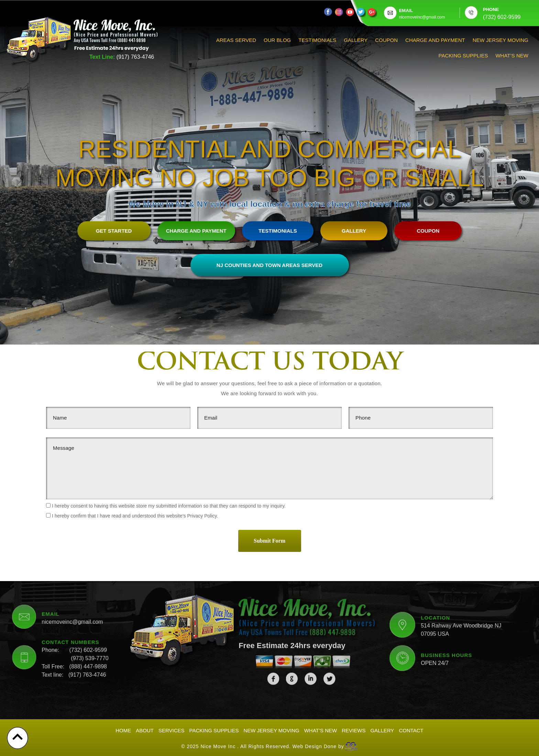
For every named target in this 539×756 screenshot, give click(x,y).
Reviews (354, 730)
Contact (411, 730)
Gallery (356, 40)
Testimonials (317, 40)
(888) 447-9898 (88, 614)
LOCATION (435, 566)
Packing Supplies (463, 55)
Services (172, 730)
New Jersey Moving (500, 40)
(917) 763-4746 (135, 57)
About (145, 730)
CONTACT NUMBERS (70, 590)
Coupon (386, 40)
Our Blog (277, 40)
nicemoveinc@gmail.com (72, 570)
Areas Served (236, 40)
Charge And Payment (435, 40)
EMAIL (406, 10)
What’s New (512, 55)
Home (123, 730)
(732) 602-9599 (88, 598)
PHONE (491, 9)
